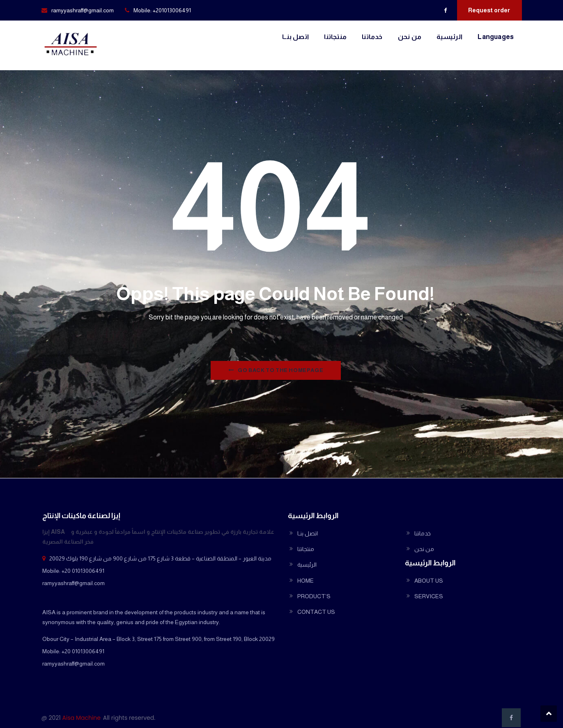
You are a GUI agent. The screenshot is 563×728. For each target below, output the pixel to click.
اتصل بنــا (295, 37)
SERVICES (429, 596)
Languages (496, 37)
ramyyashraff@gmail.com (83, 10)
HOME (306, 581)
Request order (489, 10)
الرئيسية (449, 37)
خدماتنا (372, 37)
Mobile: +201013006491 (162, 10)
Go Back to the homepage (276, 370)
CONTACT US (316, 612)
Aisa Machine (82, 718)
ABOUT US (429, 581)
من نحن (410, 37)
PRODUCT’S (314, 596)
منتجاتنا (335, 37)
